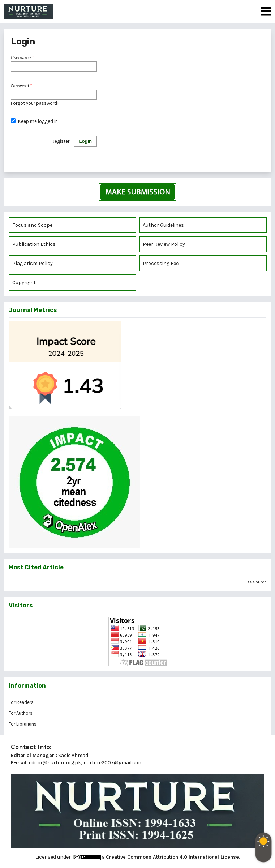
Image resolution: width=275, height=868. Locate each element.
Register (61, 141)
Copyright (25, 283)
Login (85, 141)
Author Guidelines (163, 225)
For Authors (21, 713)
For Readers (21, 702)
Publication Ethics (34, 244)
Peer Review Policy (164, 244)
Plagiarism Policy (33, 263)
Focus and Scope (32, 225)
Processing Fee (161, 263)
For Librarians (23, 724)
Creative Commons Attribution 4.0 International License (172, 857)
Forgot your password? (35, 103)
